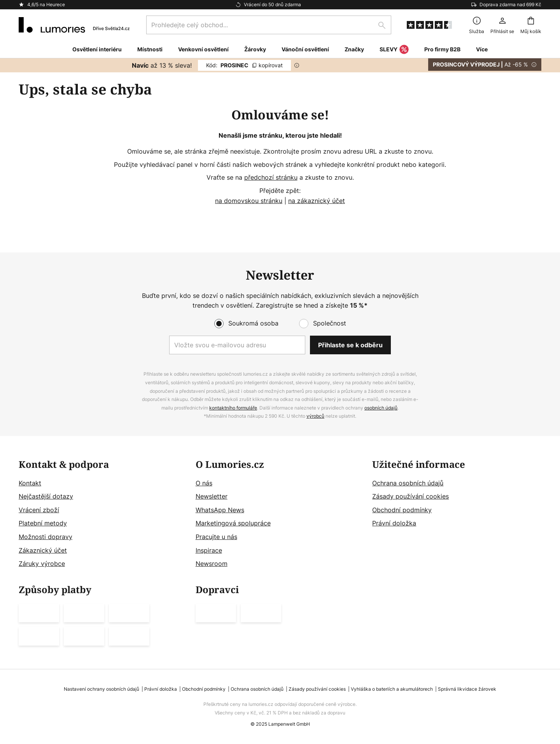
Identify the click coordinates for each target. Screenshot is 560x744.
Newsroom (212, 564)
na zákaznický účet (317, 201)
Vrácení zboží (39, 510)
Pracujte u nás (216, 537)
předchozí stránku (271, 177)
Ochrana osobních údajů (408, 483)
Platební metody (43, 523)
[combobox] (269, 25)
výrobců (315, 416)
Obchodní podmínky (402, 510)
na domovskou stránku (249, 201)
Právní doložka (394, 523)
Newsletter (212, 496)
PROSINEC (244, 65)
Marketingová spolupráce (233, 523)
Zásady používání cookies (410, 496)
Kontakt (30, 483)
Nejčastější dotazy (46, 496)
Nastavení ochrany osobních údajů (101, 689)
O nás (204, 483)
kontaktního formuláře (233, 408)
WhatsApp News (220, 510)
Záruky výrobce (42, 564)
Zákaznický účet (43, 550)
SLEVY (394, 50)
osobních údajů (381, 408)
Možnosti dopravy (45, 537)
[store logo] (74, 25)
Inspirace (209, 550)
